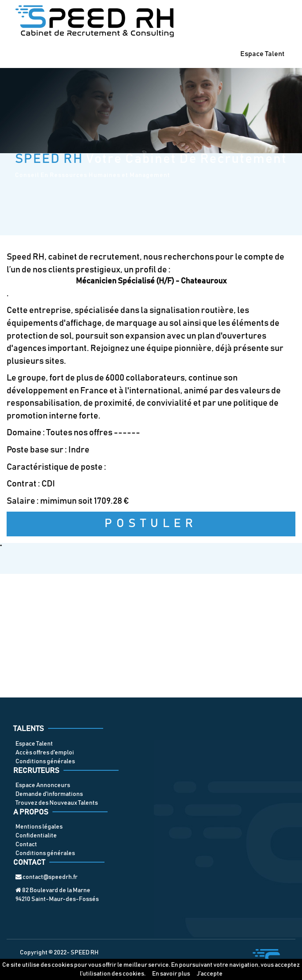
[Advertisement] (151, 636)
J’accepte (210, 974)
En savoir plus (171, 974)
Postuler (151, 524)
